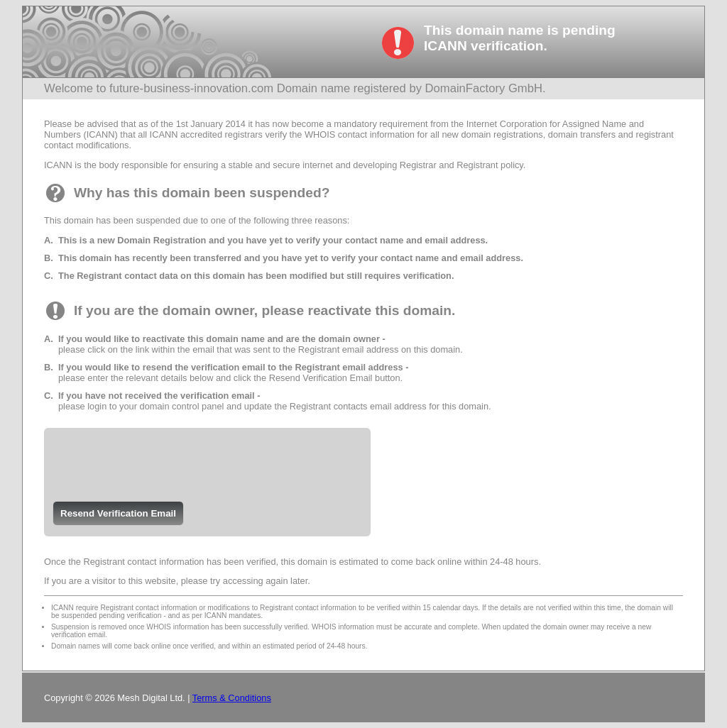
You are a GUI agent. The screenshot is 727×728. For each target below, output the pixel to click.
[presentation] (155, 459)
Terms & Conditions (232, 698)
